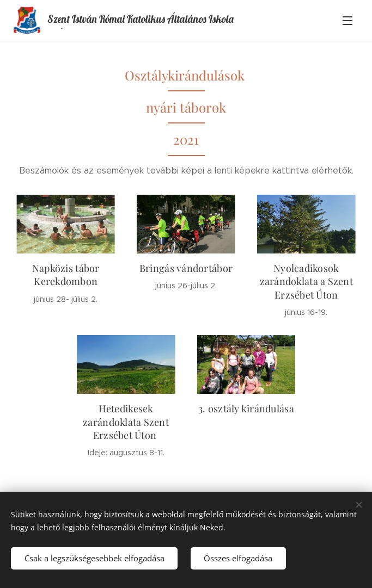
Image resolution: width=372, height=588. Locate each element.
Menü (347, 21)
